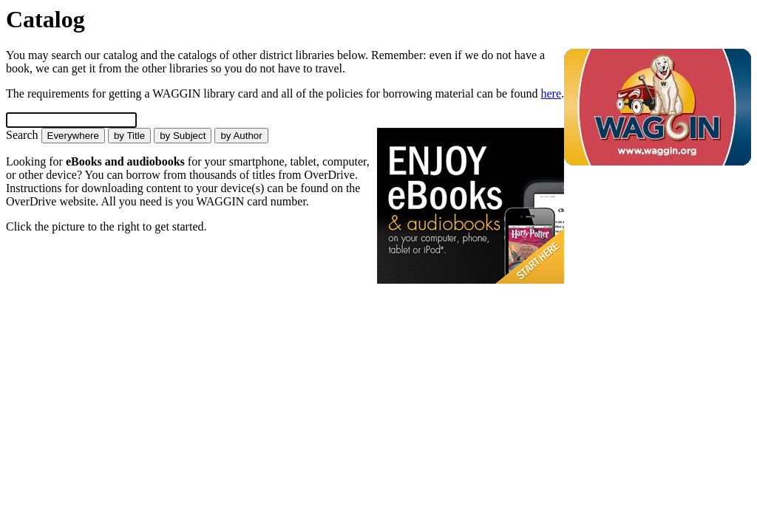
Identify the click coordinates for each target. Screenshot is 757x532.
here (551, 93)
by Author (241, 136)
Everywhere (73, 136)
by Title (129, 136)
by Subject (183, 136)
